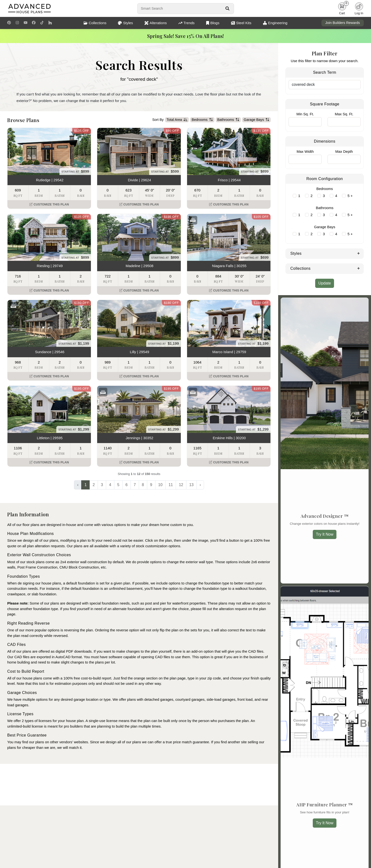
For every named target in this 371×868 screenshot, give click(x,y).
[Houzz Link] (50, 23)
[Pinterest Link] (9, 23)
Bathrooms (228, 120)
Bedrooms (202, 120)
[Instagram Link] (17, 23)
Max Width (305, 151)
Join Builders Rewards (343, 23)
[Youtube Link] (25, 23)
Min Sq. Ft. (305, 114)
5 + (350, 196)
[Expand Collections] (359, 268)
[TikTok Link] (42, 23)
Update (325, 283)
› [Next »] (200, 485)
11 (171, 485)
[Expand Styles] (359, 253)
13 (191, 485)
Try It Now (325, 534)
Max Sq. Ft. (344, 114)
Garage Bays (256, 120)
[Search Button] (227, 8)
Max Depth (344, 151)
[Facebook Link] (34, 23)
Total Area (177, 120)
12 (181, 485)
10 (160, 485)
